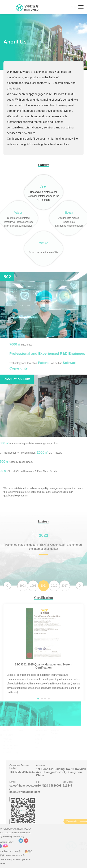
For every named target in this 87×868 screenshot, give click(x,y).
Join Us (40, 747)
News (23, 730)
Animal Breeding (12, 752)
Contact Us (43, 730)
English (72, 7)
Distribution (41, 735)
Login (55, 738)
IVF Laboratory (11, 735)
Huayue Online (57, 732)
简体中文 (59, 7)
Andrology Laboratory (9, 740)
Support (40, 739)
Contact (40, 743)
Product (9, 730)
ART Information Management (12, 747)
